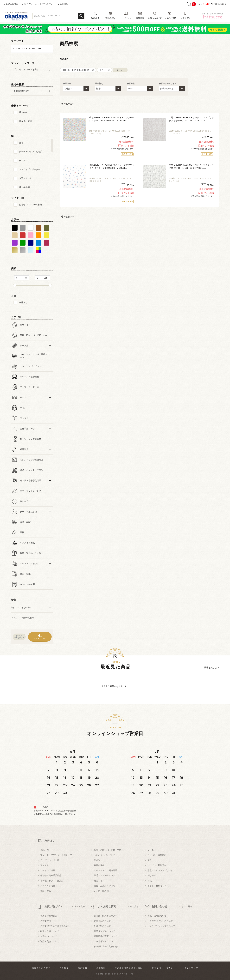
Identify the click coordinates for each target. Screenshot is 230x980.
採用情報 (83, 968)
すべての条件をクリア (19, 637)
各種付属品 (99, 865)
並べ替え (99, 84)
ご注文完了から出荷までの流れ (55, 926)
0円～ (103, 70)
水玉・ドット (26, 178)
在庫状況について (102, 921)
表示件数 (131, 84)
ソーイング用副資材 (157, 865)
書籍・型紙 (46, 891)
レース (151, 850)
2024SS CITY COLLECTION (76, 70)
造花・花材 (99, 881)
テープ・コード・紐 (50, 860)
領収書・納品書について (105, 916)
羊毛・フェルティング (104, 875)
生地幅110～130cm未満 (30, 205)
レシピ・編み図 (101, 891)
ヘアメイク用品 (48, 886)
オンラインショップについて (161, 926)
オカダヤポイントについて (160, 921)
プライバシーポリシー (163, 968)
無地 (21, 143)
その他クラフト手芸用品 (52, 881)
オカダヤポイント (46, 4)
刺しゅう (152, 875)
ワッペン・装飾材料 (157, 855)
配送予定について (102, 926)
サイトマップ (191, 968)
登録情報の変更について (105, 936)
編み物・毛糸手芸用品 (51, 875)
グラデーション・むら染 (31, 152)
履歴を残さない (212, 668)
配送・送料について (50, 931)
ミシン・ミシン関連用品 (105, 870)
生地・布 (45, 850)
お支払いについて (49, 936)
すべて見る (80, 906)
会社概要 (64, 968)
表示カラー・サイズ (168, 84)
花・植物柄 (24, 187)
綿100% (23, 112)
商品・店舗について (157, 916)
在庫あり (23, 302)
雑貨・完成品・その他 (104, 886)
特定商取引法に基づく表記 (129, 968)
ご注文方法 (46, 921)
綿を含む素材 (26, 121)
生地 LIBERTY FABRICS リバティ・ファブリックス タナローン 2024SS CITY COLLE (112, 119)
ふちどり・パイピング (104, 855)
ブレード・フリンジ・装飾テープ (56, 855)
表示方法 (67, 84)
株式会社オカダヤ (41, 968)
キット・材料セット (157, 886)
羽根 (150, 881)
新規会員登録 (12, 4)
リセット (120, 70)
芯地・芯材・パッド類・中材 (108, 850)
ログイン (28, 4)
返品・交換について (50, 941)
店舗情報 (57, 814)
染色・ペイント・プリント (160, 870)
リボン (97, 860)
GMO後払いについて (104, 941)
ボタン (151, 860)
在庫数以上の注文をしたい (107, 947)
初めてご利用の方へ (50, 916)
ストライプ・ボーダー (30, 169)
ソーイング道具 (48, 870)
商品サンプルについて (104, 931)
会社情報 (64, 4)
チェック (23, 160)
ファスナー (46, 865)
